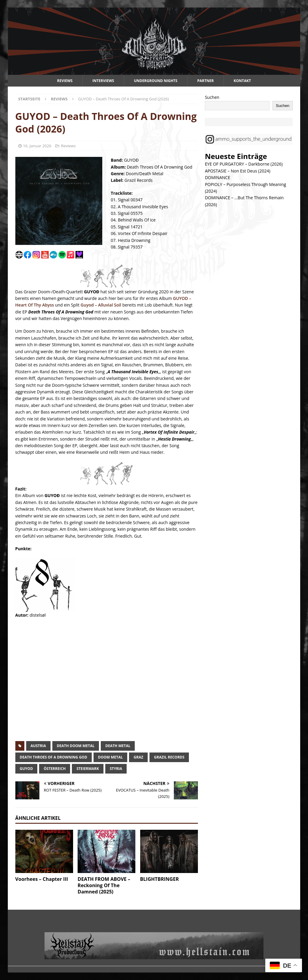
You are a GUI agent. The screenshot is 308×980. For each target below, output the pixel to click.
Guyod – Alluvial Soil (101, 305)
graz (138, 757)
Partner (206, 81)
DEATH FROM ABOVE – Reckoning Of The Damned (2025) (104, 885)
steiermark (88, 769)
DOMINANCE (217, 177)
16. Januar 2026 (37, 146)
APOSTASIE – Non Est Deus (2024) (238, 171)
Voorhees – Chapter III (42, 879)
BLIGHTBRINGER (160, 879)
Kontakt (242, 81)
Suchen (212, 97)
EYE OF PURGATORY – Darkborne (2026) (244, 164)
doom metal (110, 757)
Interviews (103, 81)
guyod (26, 769)
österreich (55, 769)
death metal (118, 746)
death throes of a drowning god (54, 757)
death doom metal (76, 746)
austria (38, 746)
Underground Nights (156, 81)
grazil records (169, 757)
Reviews (65, 81)
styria (116, 769)
